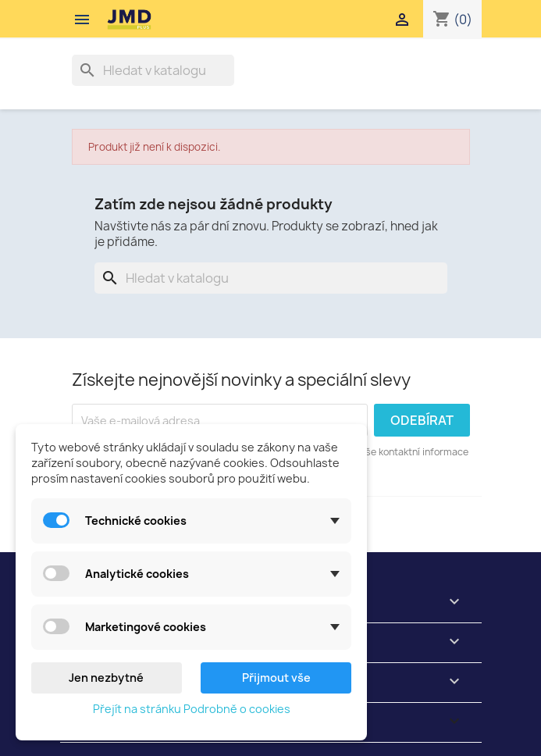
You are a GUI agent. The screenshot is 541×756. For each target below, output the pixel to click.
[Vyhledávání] (153, 70)
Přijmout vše (276, 678)
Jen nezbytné (106, 678)
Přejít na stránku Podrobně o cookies (192, 709)
